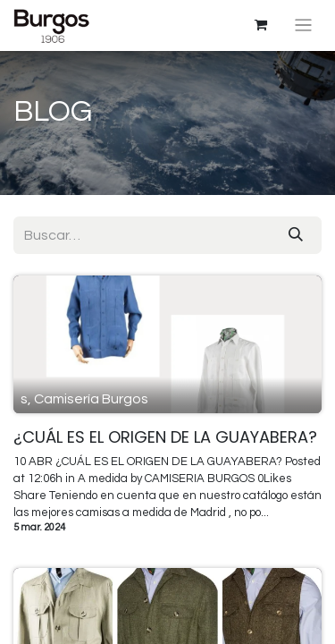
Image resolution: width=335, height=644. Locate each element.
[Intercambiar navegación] (303, 25)
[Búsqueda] (296, 235)
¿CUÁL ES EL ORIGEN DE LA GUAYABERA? (165, 437)
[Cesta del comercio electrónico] (261, 25)
